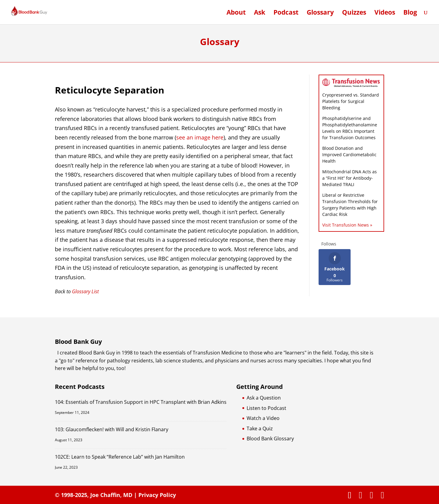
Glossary (320, 13)
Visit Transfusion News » (347, 225)
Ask (260, 13)
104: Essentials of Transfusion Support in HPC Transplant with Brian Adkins (141, 402)
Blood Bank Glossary (270, 439)
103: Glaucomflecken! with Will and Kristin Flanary (112, 429)
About (236, 13)
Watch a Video (263, 418)
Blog (410, 13)
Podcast (286, 13)
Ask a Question (264, 398)
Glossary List (85, 291)
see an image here (200, 137)
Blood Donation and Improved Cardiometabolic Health (349, 155)
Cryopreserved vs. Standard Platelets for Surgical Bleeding (351, 101)
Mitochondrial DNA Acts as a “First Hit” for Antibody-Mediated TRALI (350, 178)
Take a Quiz (260, 428)
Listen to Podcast (266, 408)
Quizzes (354, 13)
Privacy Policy (157, 495)
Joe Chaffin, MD (111, 495)
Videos (385, 13)
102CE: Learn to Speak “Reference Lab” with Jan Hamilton (120, 457)
